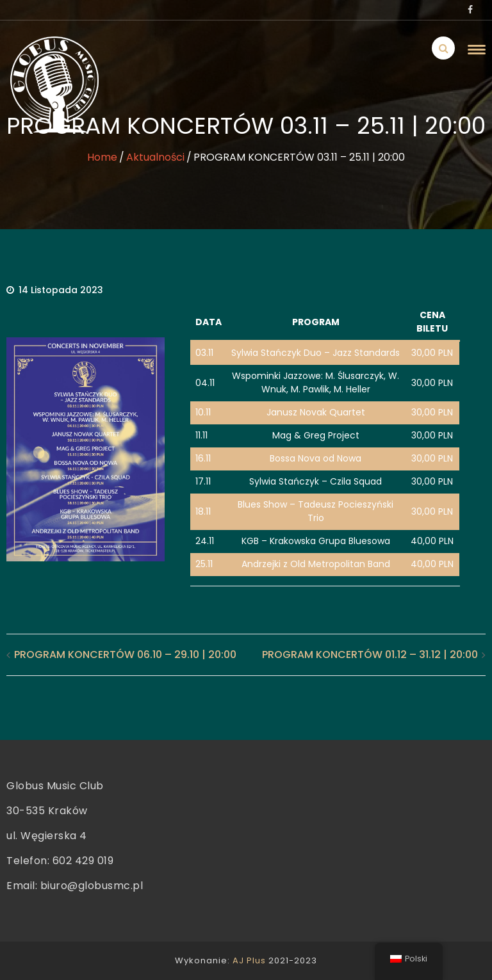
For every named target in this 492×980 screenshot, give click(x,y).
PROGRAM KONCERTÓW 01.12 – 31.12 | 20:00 (370, 655)
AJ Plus (249, 960)
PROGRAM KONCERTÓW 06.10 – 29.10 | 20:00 (125, 655)
